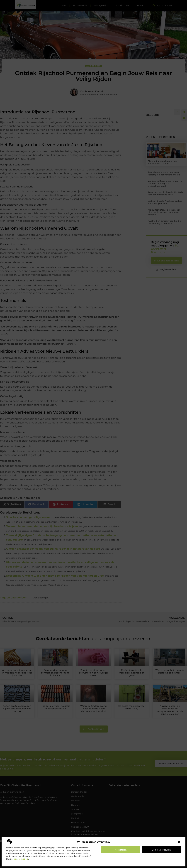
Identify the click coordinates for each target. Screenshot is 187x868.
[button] (179, 842)
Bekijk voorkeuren (161, 850)
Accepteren (121, 850)
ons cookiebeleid (20, 859)
